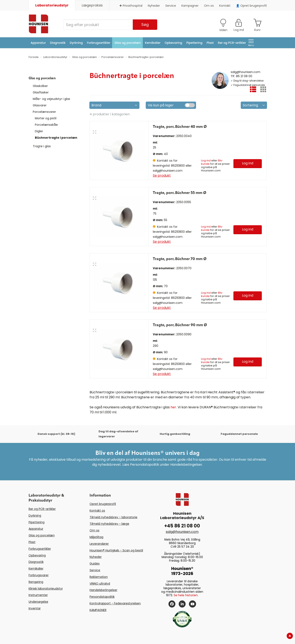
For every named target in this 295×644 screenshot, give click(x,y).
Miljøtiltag (96, 537)
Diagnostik (58, 43)
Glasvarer (40, 105)
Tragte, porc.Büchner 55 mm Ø (180, 193)
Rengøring (36, 582)
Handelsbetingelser (103, 590)
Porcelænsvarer (44, 112)
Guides (95, 563)
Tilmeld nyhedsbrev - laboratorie (113, 517)
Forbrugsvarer (39, 575)
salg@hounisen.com (246, 72)
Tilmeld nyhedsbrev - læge (109, 524)
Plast (210, 43)
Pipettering (194, 43)
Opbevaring (173, 43)
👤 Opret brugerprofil (251, 6)
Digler (39, 131)
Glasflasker (41, 92)
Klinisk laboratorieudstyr (46, 589)
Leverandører (99, 544)
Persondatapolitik (102, 597)
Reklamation (99, 577)
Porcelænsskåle (46, 125)
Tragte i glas (42, 146)
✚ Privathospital (131, 6)
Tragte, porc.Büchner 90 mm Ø (180, 325)
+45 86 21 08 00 (182, 526)
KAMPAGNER (98, 610)
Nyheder (154, 6)
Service (171, 6)
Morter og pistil (46, 118)
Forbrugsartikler (99, 43)
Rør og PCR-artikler (232, 43)
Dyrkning (76, 43)
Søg (145, 25)
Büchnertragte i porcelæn (56, 138)
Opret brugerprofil (103, 504)
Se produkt (162, 175)
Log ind (206, 160)
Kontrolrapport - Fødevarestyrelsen (115, 603)
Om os (209, 6)
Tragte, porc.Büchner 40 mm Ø (180, 127)
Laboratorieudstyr (52, 5)
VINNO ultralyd (100, 584)
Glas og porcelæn (128, 43)
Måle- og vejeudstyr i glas (51, 99)
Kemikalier (153, 43)
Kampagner (190, 6)
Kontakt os (97, 511)
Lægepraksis (92, 5)
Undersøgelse (38, 602)
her (173, 407)
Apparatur (38, 43)
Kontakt (225, 6)
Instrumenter (38, 595)
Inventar (35, 608)
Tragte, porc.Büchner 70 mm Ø (180, 259)
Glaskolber (40, 86)
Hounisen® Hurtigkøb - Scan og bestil (116, 550)
